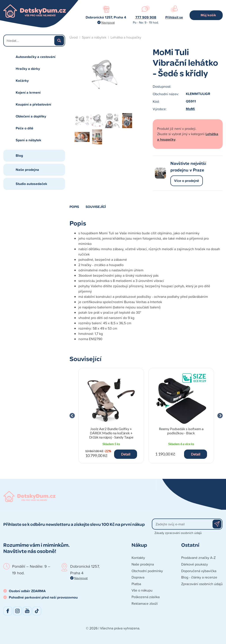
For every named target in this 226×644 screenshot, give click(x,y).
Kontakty (138, 558)
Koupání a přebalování (33, 104)
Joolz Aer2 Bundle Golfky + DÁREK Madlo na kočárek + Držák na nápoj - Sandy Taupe (111, 433)
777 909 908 (146, 17)
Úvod (74, 37)
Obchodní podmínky (147, 571)
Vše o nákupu (142, 590)
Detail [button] (126, 454)
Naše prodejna (27, 170)
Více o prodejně (187, 181)
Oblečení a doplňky (31, 116)
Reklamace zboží (145, 603)
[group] (111, 416)
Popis (74, 207)
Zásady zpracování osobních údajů (178, 533)
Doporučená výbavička (199, 571)
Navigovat (108, 22)
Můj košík (208, 15)
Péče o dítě (24, 128)
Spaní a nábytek (28, 140)
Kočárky (22, 81)
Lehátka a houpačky (126, 37)
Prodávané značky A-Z (198, 558)
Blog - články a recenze (199, 577)
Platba (136, 584)
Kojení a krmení (28, 92)
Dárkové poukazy (195, 564)
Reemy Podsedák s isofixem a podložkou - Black (181, 431)
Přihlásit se (174, 17)
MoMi (190, 109)
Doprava (138, 577)
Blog (19, 156)
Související (96, 207)
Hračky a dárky (28, 69)
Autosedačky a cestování (36, 57)
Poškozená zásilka (146, 597)
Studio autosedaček (31, 184)
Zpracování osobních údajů (202, 584)
